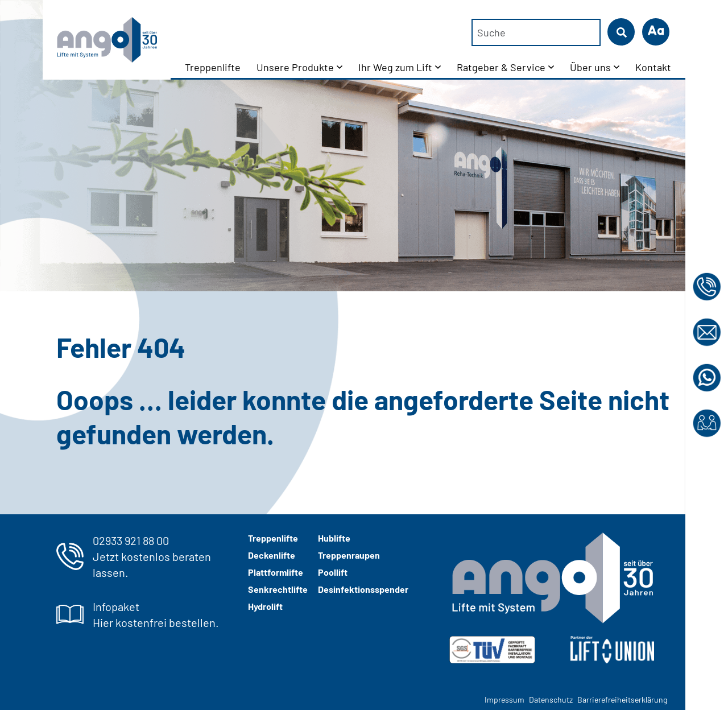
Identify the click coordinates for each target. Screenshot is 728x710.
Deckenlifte (272, 555)
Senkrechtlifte (278, 589)
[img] (492, 650)
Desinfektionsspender (363, 589)
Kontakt (653, 67)
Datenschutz (551, 699)
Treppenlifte (213, 67)
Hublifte (334, 538)
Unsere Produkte (295, 67)
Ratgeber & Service (501, 67)
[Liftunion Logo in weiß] (612, 650)
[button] (656, 32)
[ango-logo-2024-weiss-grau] (552, 578)
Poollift (333, 572)
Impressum (504, 699)
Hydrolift (265, 606)
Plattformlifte (276, 572)
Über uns (590, 67)
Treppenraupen (349, 555)
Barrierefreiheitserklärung (622, 699)
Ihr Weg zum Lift (395, 67)
